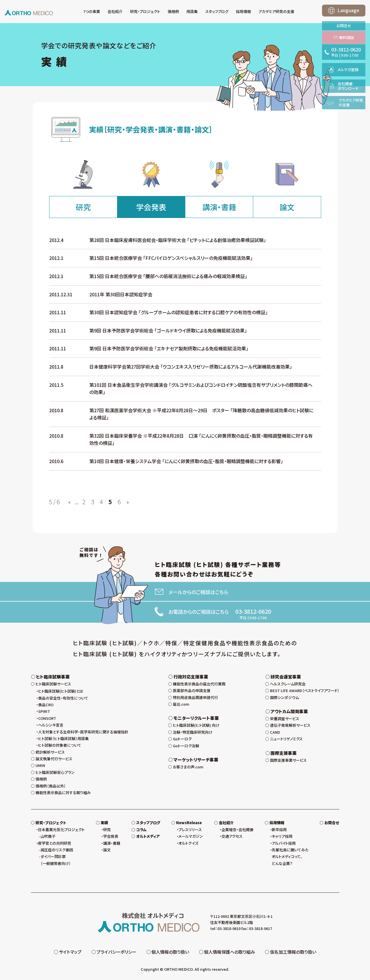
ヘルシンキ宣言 (51, 725)
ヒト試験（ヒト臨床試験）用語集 (63, 738)
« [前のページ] (70, 502)
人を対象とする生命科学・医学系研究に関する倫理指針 (83, 732)
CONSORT (47, 718)
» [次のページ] (128, 502)
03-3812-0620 (253, 611)
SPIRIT (44, 711)
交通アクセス (232, 836)
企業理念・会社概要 (237, 830)
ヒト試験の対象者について (60, 745)
